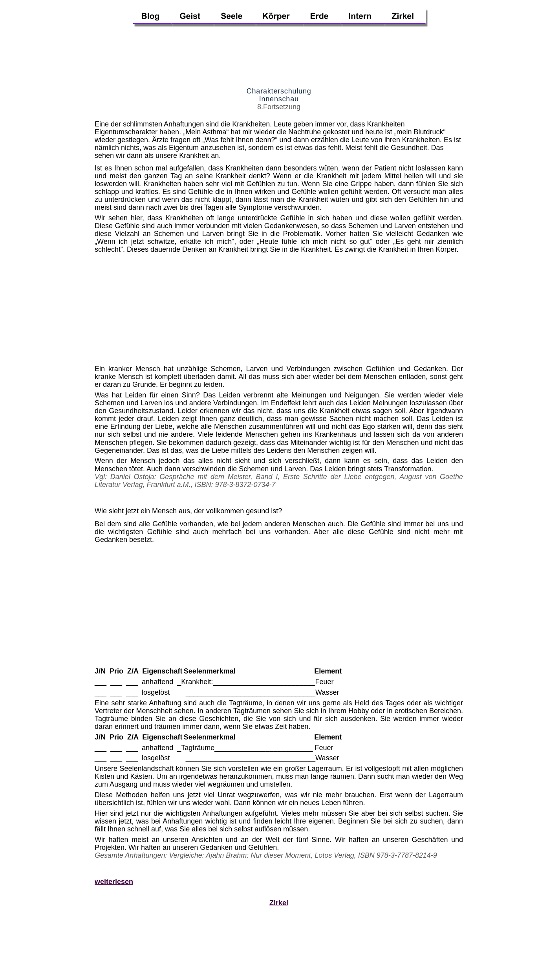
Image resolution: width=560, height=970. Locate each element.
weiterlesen (114, 882)
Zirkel (279, 903)
